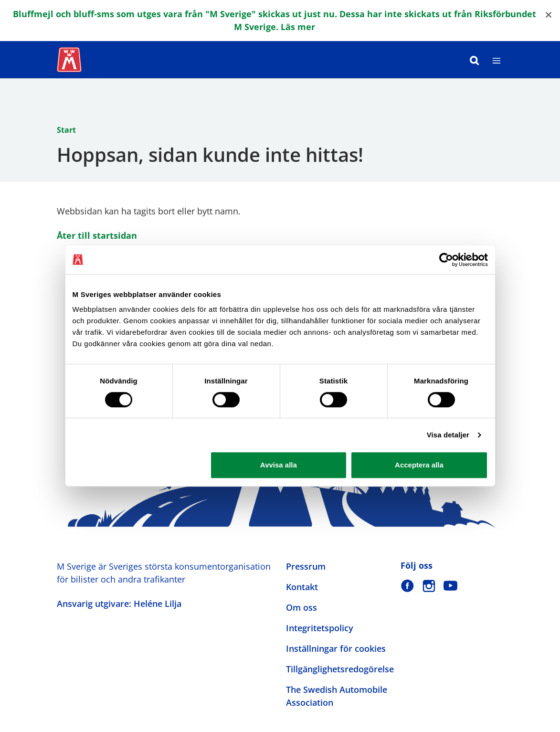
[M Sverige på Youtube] (450, 586)
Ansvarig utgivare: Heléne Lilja (119, 604)
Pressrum (306, 566)
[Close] (549, 14)
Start (66, 130)
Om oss (301, 607)
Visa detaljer (448, 435)
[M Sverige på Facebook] (407, 586)
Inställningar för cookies (336, 648)
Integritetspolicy (320, 628)
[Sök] (475, 60)
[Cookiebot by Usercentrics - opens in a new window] (446, 260)
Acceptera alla (419, 465)
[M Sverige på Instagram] (429, 586)
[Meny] (497, 60)
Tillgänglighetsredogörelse (340, 669)
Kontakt (302, 587)
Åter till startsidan (97, 235)
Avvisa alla (279, 465)
